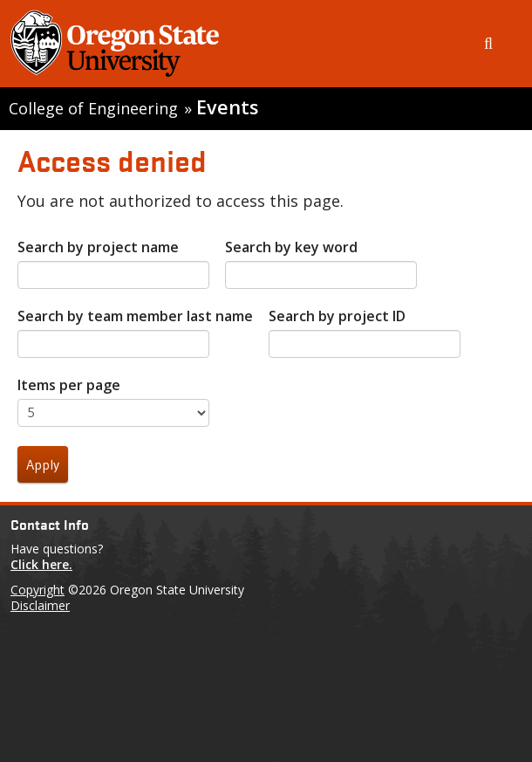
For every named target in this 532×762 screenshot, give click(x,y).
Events (227, 107)
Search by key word (291, 247)
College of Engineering (93, 108)
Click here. (41, 564)
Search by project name (98, 247)
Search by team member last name (135, 316)
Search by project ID (337, 316)
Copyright (38, 590)
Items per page (69, 385)
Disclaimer (40, 605)
